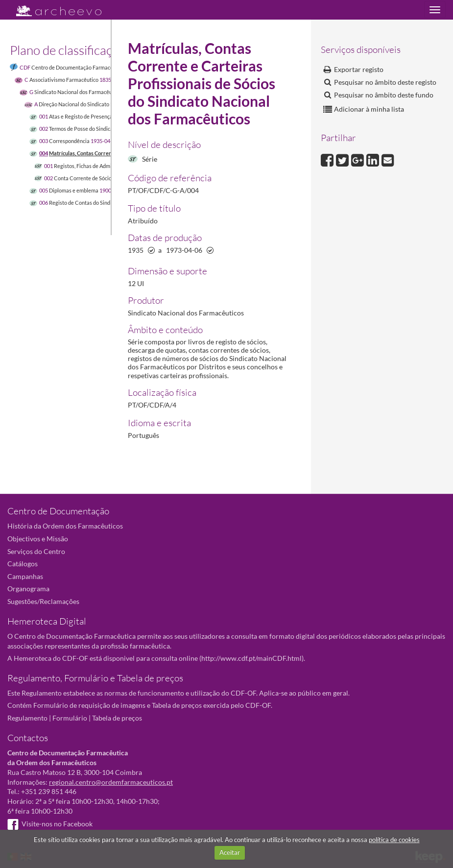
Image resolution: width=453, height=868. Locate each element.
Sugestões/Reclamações (43, 601)
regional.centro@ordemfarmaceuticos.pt (111, 782)
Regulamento (27, 718)
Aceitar (230, 852)
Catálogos (23, 564)
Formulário (70, 718)
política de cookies (394, 840)
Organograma (28, 589)
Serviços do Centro (36, 551)
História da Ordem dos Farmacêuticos (65, 526)
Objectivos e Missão (38, 539)
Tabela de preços (117, 718)
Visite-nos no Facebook (50, 824)
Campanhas (25, 576)
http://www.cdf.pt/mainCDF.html (251, 658)
